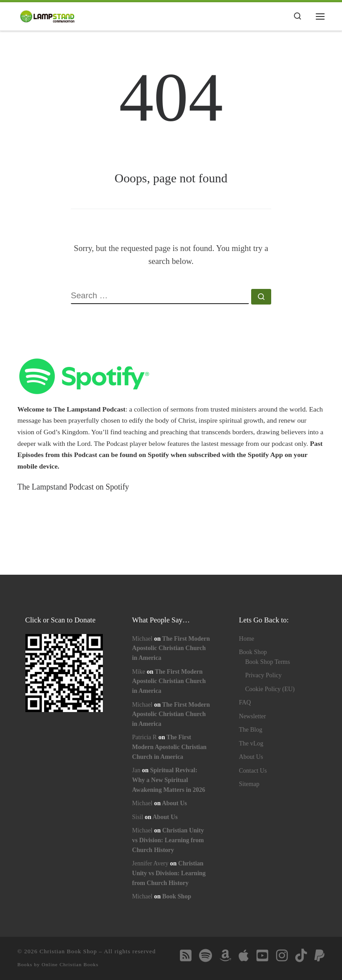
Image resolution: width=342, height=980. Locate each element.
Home (247, 639)
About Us (174, 803)
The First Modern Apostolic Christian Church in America (171, 648)
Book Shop (177, 896)
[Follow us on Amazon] (225, 955)
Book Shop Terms (268, 662)
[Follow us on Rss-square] (186, 955)
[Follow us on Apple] (244, 955)
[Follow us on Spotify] (206, 955)
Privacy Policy (264, 675)
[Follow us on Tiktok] (301, 955)
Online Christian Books (70, 964)
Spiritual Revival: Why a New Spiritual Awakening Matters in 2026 (169, 780)
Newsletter (253, 716)
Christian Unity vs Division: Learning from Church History (168, 840)
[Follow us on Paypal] (320, 955)
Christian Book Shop (68, 951)
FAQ (245, 702)
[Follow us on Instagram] (282, 955)
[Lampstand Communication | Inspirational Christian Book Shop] (47, 15)
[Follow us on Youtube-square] (262, 955)
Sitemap (249, 784)
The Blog (251, 730)
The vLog (251, 743)
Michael (142, 639)
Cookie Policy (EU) (270, 689)
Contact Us (253, 771)
